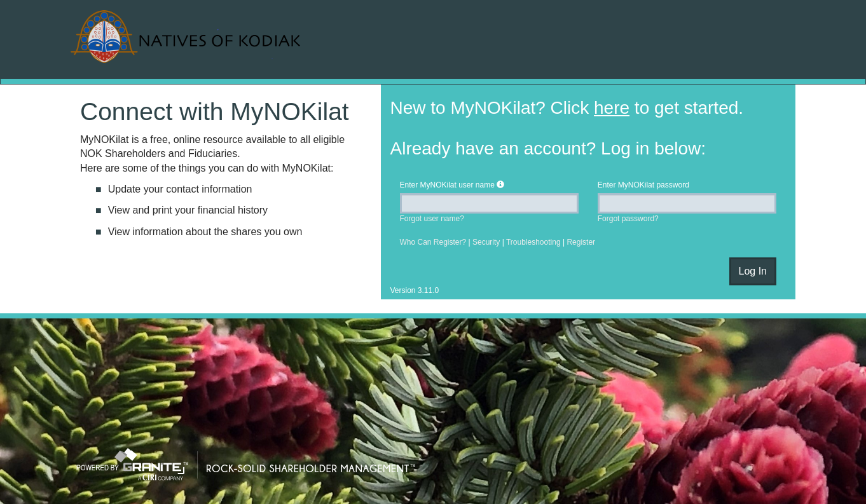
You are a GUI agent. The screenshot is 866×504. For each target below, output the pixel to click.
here (612, 108)
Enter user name (447, 185)
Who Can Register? (433, 242)
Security (486, 242)
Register (581, 242)
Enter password (643, 185)
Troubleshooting (533, 242)
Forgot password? (628, 219)
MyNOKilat (188, 37)
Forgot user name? (432, 219)
